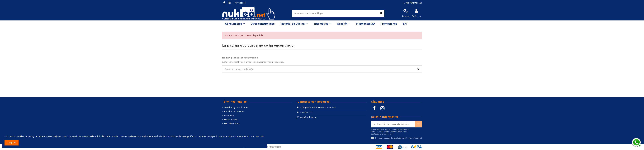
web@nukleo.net (309, 117)
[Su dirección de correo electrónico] (393, 124)
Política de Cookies (234, 111)
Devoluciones (231, 120)
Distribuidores (232, 124)
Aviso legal (230, 116)
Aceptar (12, 143)
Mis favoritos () (412, 3)
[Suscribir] (418, 124)
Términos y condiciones (236, 107)
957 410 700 (306, 112)
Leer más (260, 136)
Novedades (240, 3)
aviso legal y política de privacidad (407, 138)
